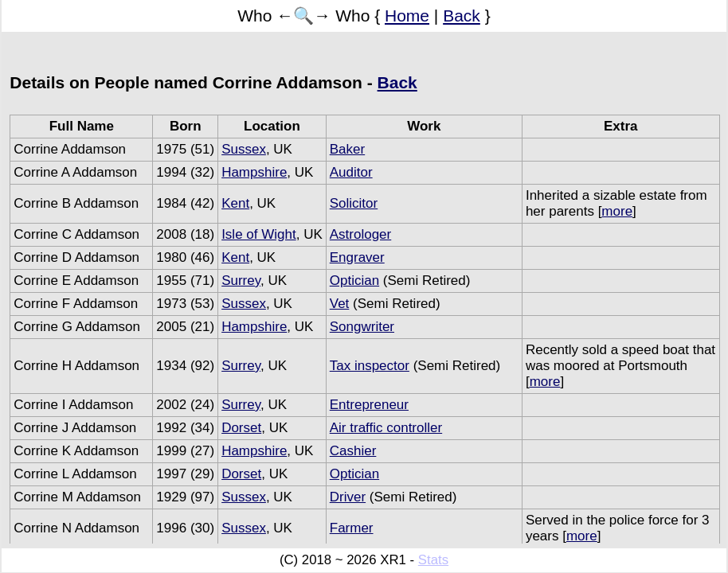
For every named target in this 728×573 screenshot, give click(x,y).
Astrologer (360, 234)
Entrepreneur (369, 405)
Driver (348, 497)
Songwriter (362, 327)
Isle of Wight (259, 234)
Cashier (353, 451)
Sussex (244, 149)
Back (462, 16)
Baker (347, 149)
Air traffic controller (386, 428)
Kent (235, 203)
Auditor (351, 172)
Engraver (357, 257)
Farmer (352, 528)
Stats (433, 560)
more (617, 211)
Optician (354, 281)
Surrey (241, 281)
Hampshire (254, 172)
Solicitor (354, 203)
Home (407, 16)
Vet (340, 304)
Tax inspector (370, 366)
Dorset (241, 428)
